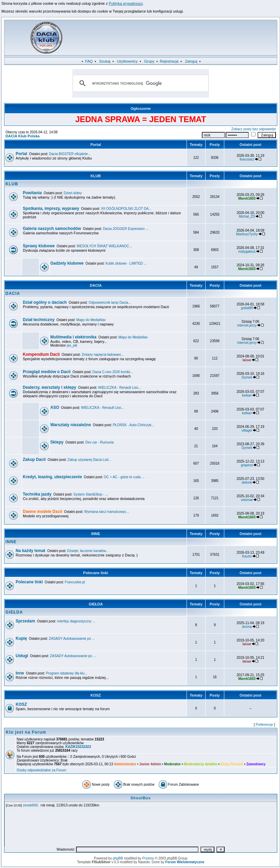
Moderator (172, 764)
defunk (247, 482)
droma (247, 627)
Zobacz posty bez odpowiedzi (254, 129)
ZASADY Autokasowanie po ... (72, 639)
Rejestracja (169, 61)
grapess (247, 465)
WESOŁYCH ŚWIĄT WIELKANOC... (104, 246)
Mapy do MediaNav (91, 320)
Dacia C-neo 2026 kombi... (112, 372)
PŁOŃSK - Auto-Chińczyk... (134, 425)
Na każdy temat (30, 551)
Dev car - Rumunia (99, 442)
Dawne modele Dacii (42, 512)
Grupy (149, 61)
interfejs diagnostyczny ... (76, 621)
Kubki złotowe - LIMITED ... (126, 263)
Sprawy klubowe (39, 246)
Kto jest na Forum (26, 732)
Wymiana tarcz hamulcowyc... (107, 512)
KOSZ (96, 695)
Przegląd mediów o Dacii (47, 372)
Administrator (125, 764)
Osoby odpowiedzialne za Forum (41, 770)
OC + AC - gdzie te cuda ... (124, 477)
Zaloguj (191, 61)
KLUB (96, 176)
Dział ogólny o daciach (45, 302)
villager (247, 430)
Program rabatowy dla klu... (67, 673)
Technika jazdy (37, 494)
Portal (96, 145)
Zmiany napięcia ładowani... (102, 355)
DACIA (96, 285)
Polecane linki (96, 573)
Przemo (148, 858)
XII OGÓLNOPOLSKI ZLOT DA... (126, 209)
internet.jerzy (247, 325)
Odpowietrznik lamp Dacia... (110, 303)
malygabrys (247, 252)
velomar (247, 500)
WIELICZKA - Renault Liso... (120, 388)
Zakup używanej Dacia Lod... (89, 460)
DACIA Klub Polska (22, 136)
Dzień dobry (73, 193)
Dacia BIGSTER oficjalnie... (70, 154)
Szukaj (105, 61)
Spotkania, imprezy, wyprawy (51, 208)
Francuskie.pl (75, 582)
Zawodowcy (256, 764)
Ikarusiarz (247, 159)
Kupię (21, 638)
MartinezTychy (247, 234)
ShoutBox (141, 798)
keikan (247, 395)
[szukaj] (140, 83)
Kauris (247, 556)
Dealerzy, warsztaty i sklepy (49, 387)
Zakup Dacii (34, 460)
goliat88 (247, 308)
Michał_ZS (247, 216)
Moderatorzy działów (200, 764)
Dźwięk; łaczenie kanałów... (88, 551)
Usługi (22, 656)
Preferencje (265, 725)
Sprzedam (25, 621)
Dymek (247, 377)
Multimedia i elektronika (73, 337)
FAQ (89, 61)
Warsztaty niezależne (71, 425)
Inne (20, 673)
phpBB (118, 858)
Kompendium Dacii (41, 354)
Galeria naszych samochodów (52, 229)
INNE (95, 534)
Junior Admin (150, 764)
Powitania (32, 193)
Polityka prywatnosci (126, 3)
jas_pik (72, 345)
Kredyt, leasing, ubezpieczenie (52, 477)
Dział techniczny (39, 320)
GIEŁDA (96, 604)
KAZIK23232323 (78, 747)
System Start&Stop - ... (91, 494)
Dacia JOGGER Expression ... (126, 229)
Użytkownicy (127, 61)
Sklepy (57, 442)
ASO (55, 407)
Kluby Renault (232, 764)
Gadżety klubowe (67, 263)
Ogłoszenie (141, 108)
